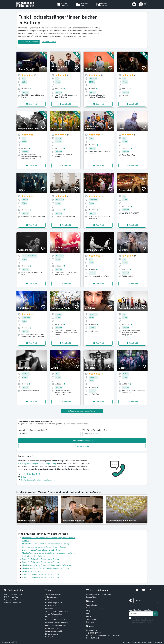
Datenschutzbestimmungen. (142, 622)
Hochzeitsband (51, 600)
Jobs (88, 614)
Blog (88, 611)
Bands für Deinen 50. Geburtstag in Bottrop (41, 559)
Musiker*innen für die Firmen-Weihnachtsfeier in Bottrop (46, 565)
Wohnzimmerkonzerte (53, 594)
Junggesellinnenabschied (54, 631)
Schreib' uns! (27, 477)
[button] (143, 4)
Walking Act (50, 637)
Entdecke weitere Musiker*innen (82, 411)
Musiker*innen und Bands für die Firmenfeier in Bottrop (46, 568)
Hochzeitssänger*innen (54, 603)
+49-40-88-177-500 (30, 474)
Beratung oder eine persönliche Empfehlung (37, 464)
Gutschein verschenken (13, 603)
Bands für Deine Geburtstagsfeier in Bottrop (41, 550)
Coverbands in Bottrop (32, 571)
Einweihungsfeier (52, 634)
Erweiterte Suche (82, 446)
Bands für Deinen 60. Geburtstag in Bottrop (41, 562)
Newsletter (90, 622)
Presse (89, 616)
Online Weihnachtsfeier (54, 614)
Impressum (126, 642)
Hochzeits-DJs (51, 606)
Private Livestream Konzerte (56, 625)
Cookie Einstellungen (155, 642)
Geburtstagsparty (52, 597)
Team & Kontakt (92, 605)
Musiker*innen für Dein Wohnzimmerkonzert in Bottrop (46, 544)
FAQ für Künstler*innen (13, 594)
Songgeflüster (91, 597)
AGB (144, 642)
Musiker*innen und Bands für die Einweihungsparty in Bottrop (48, 553)
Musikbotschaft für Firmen (55, 617)
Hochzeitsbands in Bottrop (33, 556)
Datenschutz (136, 642)
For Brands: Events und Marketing (99, 594)
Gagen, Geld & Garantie (13, 600)
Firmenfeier (49, 608)
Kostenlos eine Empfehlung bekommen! (38, 480)
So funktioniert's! (49, 42)
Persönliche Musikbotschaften (56, 620)
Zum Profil (33, 104)
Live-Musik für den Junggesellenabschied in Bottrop (44, 547)
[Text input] (141, 614)
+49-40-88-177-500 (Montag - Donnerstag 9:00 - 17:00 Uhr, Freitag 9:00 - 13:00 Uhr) (104, 635)
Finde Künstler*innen (29, 42)
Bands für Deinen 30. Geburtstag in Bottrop (41, 574)
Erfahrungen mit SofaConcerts (97, 608)
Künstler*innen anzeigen (82, 441)
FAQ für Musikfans (11, 597)
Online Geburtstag (52, 628)
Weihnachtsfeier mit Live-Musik (57, 611)
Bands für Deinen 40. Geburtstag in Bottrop (41, 577)
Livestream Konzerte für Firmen (57, 623)
